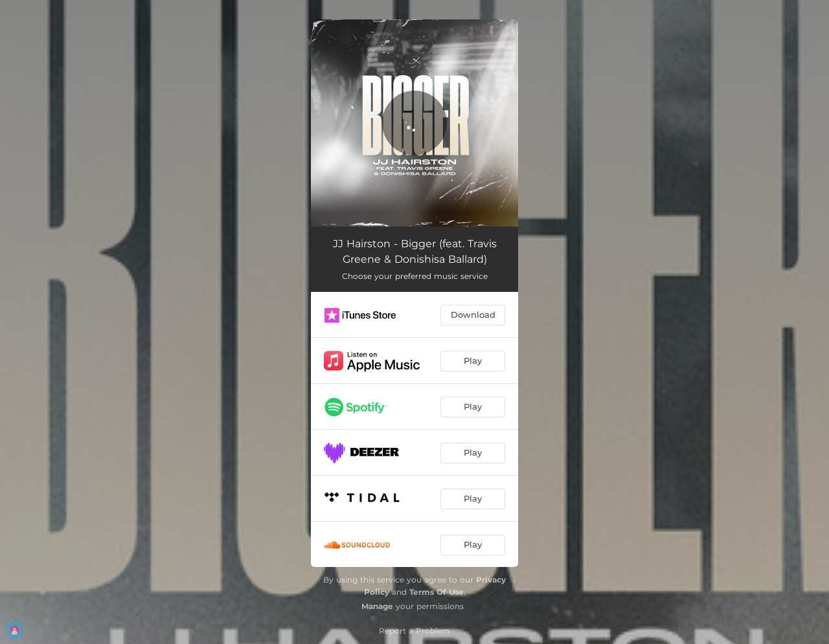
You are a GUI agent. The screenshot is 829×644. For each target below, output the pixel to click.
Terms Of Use (437, 592)
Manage (377, 606)
